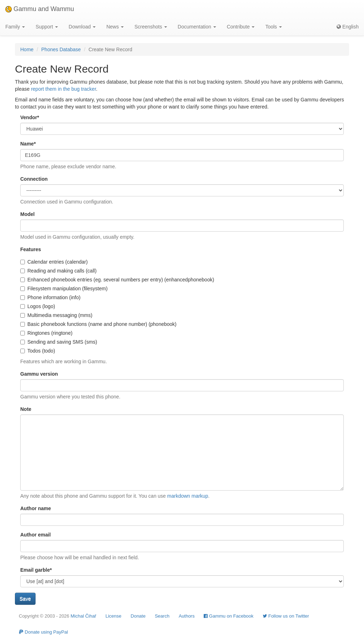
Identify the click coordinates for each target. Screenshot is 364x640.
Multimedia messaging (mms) (56, 315)
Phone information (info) (50, 297)
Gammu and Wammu (40, 9)
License (114, 616)
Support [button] (47, 27)
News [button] (115, 27)
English (348, 27)
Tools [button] (274, 27)
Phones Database (61, 49)
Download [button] (82, 27)
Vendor (30, 117)
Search (162, 616)
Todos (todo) (38, 351)
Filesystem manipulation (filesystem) (64, 289)
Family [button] (15, 27)
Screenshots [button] (151, 27)
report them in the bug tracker (63, 89)
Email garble (36, 570)
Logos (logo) (38, 306)
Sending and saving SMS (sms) (59, 342)
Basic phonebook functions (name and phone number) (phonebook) (98, 324)
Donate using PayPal (43, 632)
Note (26, 409)
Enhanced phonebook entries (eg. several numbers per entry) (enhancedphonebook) (117, 280)
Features (31, 249)
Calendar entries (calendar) (54, 262)
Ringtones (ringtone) (46, 333)
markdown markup (188, 496)
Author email (36, 535)
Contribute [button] (241, 27)
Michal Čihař (83, 616)
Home (27, 49)
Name (28, 144)
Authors (187, 616)
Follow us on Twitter (286, 616)
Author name (36, 508)
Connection (34, 179)
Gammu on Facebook (229, 616)
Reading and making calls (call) (58, 271)
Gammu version (39, 374)
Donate (138, 616)
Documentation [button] (197, 27)
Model (27, 214)
